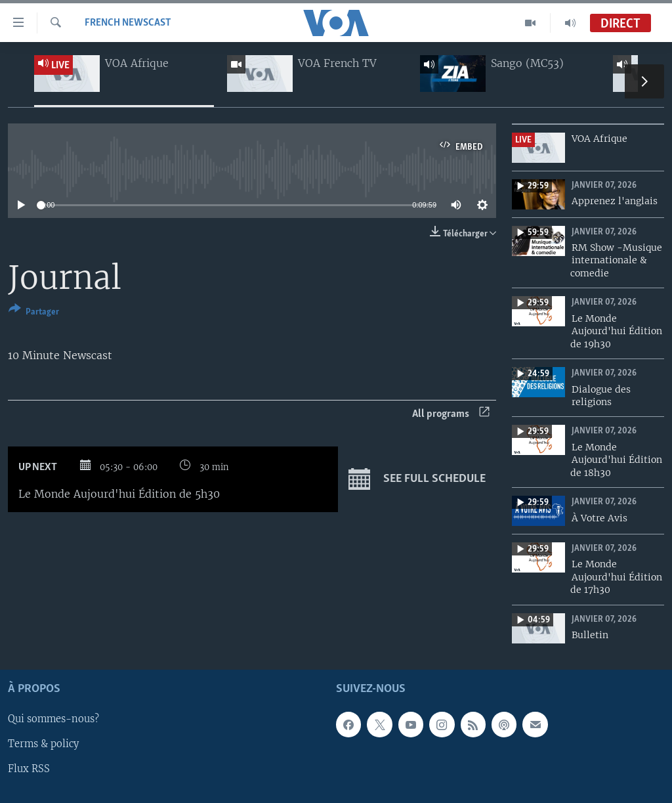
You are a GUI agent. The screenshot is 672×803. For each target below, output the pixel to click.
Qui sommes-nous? (53, 720)
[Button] (34, 313)
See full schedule (417, 479)
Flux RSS (29, 770)
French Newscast (128, 23)
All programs (451, 414)
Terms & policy (43, 745)
